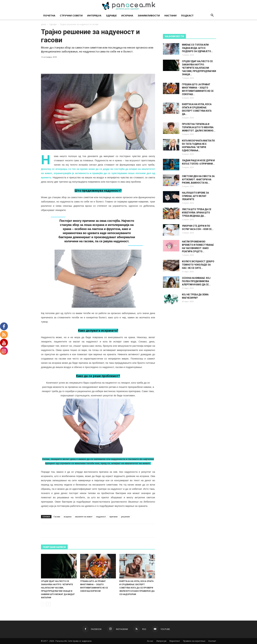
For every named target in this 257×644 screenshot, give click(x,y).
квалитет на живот (84, 517)
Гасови (57, 517)
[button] (212, 16)
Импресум (161, 641)
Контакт (212, 641)
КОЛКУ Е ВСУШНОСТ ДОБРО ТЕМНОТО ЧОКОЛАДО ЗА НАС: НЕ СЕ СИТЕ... (198, 265)
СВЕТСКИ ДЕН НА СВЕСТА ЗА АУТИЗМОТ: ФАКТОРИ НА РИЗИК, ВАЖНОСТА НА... (198, 179)
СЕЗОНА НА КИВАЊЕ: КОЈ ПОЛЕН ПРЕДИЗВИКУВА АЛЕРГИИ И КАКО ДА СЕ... (196, 281)
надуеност (101, 517)
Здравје (111, 15)
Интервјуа (94, 15)
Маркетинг (175, 641)
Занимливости (149, 15)
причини (114, 517)
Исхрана (127, 15)
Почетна (49, 15)
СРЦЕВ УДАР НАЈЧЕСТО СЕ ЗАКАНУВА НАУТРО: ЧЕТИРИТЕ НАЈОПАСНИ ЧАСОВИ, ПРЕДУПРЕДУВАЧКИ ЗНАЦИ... (199, 68)
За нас (150, 641)
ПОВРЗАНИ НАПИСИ (54, 547)
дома (44, 24)
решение (125, 517)
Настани (170, 15)
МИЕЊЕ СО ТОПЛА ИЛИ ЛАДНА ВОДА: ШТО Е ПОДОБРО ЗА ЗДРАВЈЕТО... (197, 48)
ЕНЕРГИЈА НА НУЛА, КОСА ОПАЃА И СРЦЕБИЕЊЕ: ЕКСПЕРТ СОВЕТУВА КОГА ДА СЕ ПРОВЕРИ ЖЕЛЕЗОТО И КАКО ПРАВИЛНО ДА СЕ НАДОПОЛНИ (137, 588)
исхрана (68, 517)
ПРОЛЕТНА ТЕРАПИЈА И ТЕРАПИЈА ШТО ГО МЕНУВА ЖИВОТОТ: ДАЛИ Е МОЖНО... (199, 127)
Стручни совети (71, 15)
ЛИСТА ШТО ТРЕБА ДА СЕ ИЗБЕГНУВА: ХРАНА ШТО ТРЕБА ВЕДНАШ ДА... (197, 213)
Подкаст (187, 15)
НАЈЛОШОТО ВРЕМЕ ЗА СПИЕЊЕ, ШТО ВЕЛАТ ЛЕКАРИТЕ (195, 196)
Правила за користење (194, 641)
